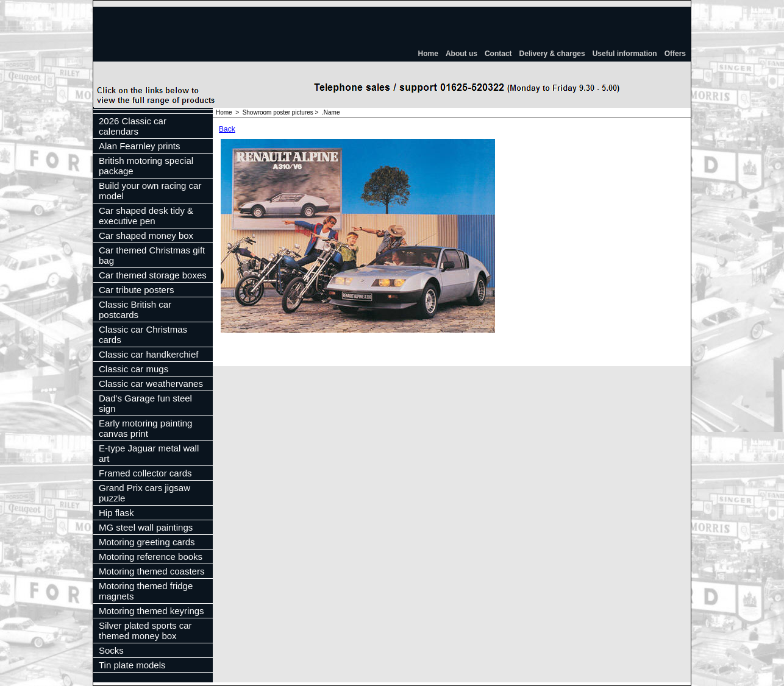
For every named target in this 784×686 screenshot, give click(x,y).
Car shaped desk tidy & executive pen (146, 216)
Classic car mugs (134, 369)
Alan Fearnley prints (139, 146)
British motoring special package (146, 166)
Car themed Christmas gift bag (152, 255)
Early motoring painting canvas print (145, 428)
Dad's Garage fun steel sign (145, 403)
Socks (111, 650)
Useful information (625, 54)
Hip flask (116, 513)
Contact (498, 54)
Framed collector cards (145, 473)
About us (461, 54)
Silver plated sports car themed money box (145, 631)
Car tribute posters (136, 290)
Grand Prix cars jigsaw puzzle (144, 493)
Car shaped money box (146, 235)
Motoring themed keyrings (151, 611)
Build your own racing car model (150, 191)
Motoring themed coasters (151, 571)
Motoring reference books (151, 557)
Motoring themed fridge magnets (146, 591)
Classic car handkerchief (148, 354)
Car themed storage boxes (153, 275)
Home (428, 54)
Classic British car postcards (135, 309)
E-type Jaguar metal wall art (149, 453)
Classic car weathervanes (151, 384)
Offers (675, 54)
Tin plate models (132, 665)
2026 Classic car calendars (133, 126)
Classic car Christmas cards (143, 334)
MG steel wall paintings (146, 527)
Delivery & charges (552, 54)
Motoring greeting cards (147, 542)
